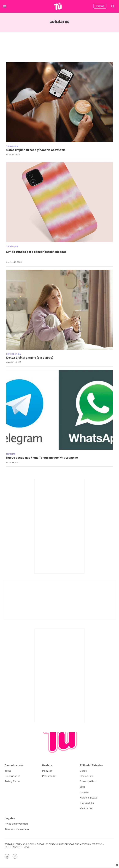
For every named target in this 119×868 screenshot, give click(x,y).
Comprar (100, 6)
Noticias (11, 454)
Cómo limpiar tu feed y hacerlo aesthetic (36, 150)
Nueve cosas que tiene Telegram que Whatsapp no (42, 458)
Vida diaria (12, 146)
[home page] (58, 6)
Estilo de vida (14, 354)
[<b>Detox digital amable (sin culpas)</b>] (59, 310)
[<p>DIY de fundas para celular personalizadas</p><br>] (59, 202)
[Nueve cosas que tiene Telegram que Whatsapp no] (59, 410)
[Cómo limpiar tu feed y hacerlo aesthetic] (59, 102)
